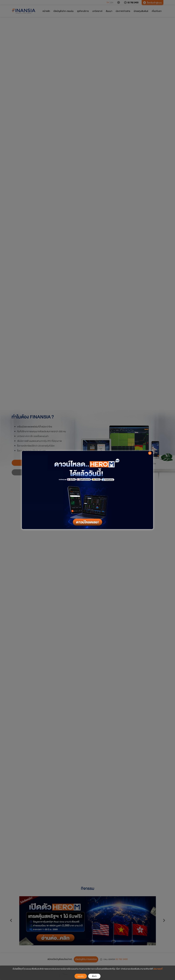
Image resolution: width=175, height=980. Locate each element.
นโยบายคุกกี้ (158, 969)
